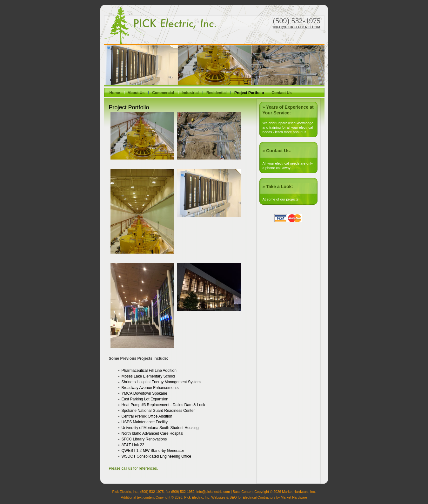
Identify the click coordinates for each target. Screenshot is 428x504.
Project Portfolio (249, 93)
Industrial (190, 93)
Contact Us (281, 93)
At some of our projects (281, 199)
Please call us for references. (134, 468)
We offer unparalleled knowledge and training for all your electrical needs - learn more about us (288, 127)
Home (115, 93)
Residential (217, 93)
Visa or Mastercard (288, 218)
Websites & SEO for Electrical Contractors (243, 497)
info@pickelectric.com (297, 27)
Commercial (163, 93)
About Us (136, 93)
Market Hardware (294, 497)
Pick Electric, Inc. (160, 25)
